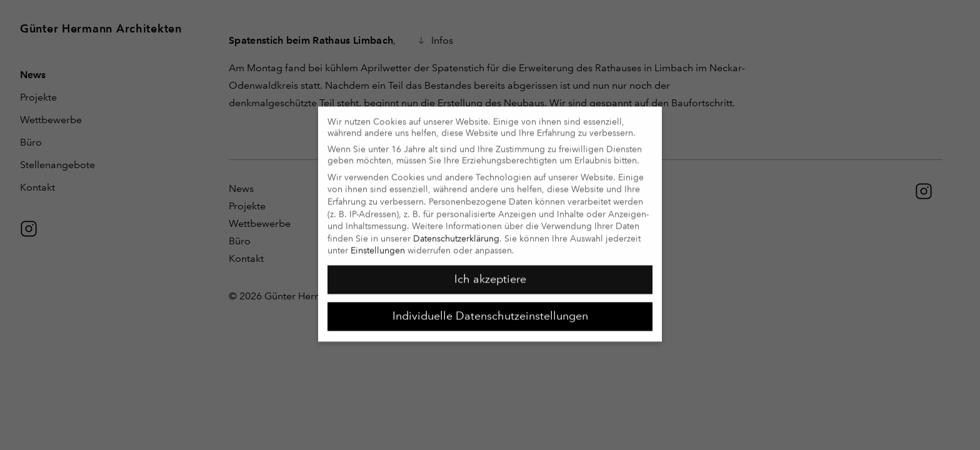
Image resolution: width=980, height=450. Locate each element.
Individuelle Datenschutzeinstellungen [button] (490, 310)
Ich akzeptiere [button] (490, 273)
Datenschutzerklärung (456, 232)
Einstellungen (378, 245)
